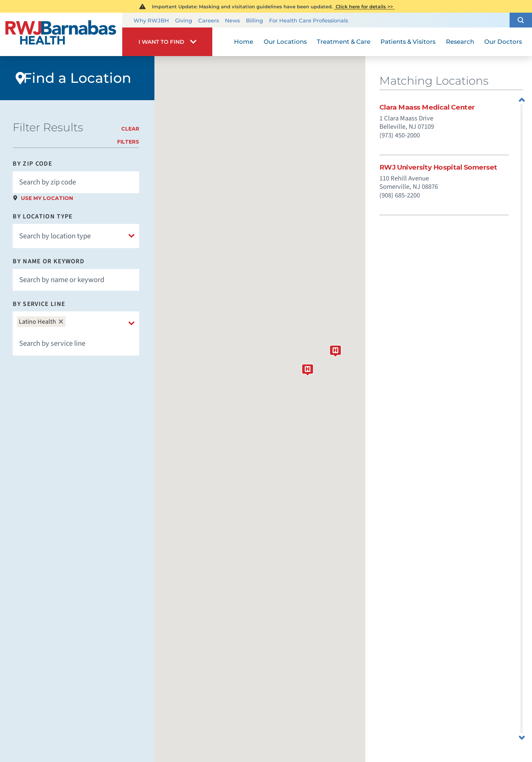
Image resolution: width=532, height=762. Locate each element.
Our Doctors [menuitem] (503, 42)
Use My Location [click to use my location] (47, 198)
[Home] (61, 34)
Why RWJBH (151, 21)
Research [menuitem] (460, 42)
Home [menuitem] (244, 42)
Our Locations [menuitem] (285, 42)
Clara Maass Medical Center (427, 108)
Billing (254, 21)
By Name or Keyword (48, 261)
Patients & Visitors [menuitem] (408, 42)
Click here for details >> (364, 7)
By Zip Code (32, 164)
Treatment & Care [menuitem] (344, 42)
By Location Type (42, 217)
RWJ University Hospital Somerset (438, 168)
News (232, 21)
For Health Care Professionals (308, 21)
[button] (521, 20)
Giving (184, 21)
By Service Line (39, 304)
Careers (208, 21)
